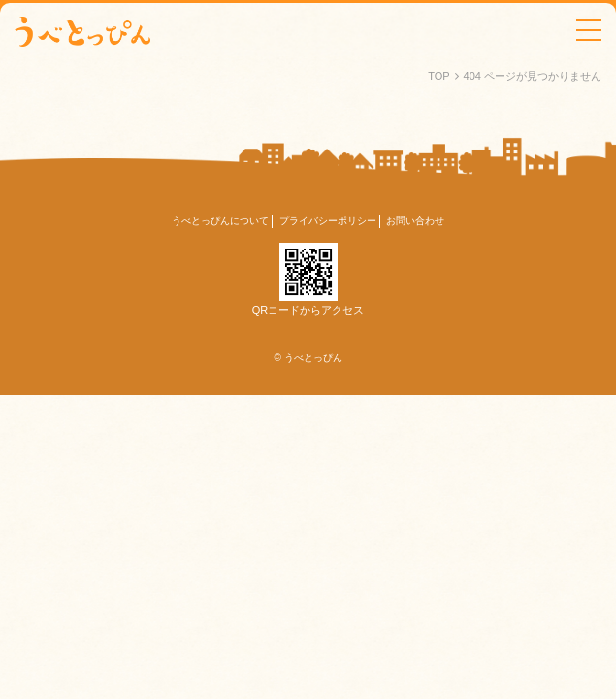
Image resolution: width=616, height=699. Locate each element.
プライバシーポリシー (328, 221)
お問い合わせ (415, 221)
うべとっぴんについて (220, 221)
